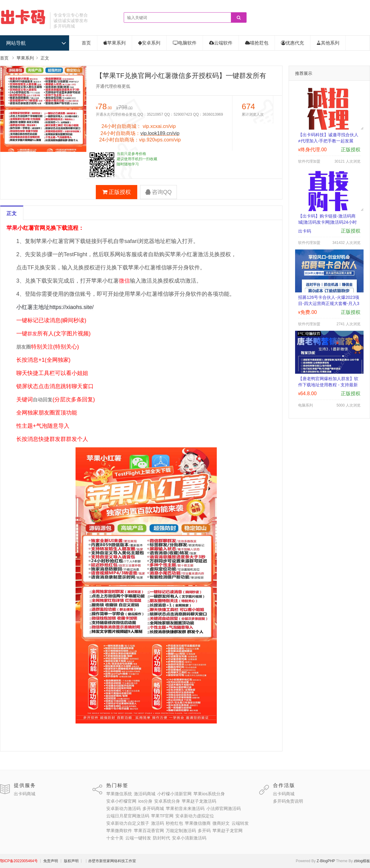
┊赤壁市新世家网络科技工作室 (110, 861)
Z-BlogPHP (326, 861)
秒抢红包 (174, 823)
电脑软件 (185, 43)
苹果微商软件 (119, 831)
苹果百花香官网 (149, 831)
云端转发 (240, 823)
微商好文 (221, 823)
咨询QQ (158, 192)
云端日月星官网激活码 (128, 816)
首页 (86, 43)
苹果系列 (115, 43)
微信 (124, 281)
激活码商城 (145, 794)
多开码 (204, 831)
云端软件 (221, 43)
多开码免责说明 (288, 801)
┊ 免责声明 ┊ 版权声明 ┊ (61, 861)
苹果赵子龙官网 (228, 831)
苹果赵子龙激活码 (199, 801)
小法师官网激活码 (224, 808)
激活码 (158, 823)
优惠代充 (292, 43)
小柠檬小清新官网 (174, 794)
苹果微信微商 (198, 823)
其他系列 (328, 43)
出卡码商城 (25, 794)
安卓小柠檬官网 (121, 801)
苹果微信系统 (119, 794)
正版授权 (117, 192)
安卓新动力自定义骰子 (128, 823)
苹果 (12, 228)
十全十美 (115, 838)
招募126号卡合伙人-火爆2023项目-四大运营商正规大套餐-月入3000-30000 (329, 303)
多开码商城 (153, 808)
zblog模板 (362, 861)
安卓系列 (149, 43)
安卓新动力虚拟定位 (195, 816)
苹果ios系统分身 (209, 794)
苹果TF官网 (162, 816)
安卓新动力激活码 (123, 808)
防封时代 (162, 838)
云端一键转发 (138, 838)
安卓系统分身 (167, 801)
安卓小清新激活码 (189, 838)
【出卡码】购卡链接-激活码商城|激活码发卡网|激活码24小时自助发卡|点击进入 (327, 222)
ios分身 (145, 801)
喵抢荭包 (257, 43)
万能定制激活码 (181, 831)
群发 (32, 334)
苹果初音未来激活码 (185, 808)
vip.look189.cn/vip (160, 133)
